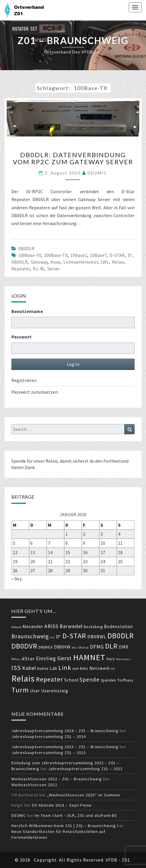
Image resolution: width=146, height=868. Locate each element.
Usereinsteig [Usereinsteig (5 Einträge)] (55, 691)
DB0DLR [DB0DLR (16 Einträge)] (121, 636)
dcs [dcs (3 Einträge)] (74, 647)
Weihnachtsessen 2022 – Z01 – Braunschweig (57, 779)
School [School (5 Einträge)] (71, 680)
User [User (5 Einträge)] (35, 691)
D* (130, 255)
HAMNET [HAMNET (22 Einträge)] (89, 657)
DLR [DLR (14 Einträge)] (111, 646)
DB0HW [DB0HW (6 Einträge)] (62, 647)
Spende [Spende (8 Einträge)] (89, 679)
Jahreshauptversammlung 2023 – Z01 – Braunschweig (65, 747)
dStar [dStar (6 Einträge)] (28, 659)
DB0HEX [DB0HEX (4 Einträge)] (46, 647)
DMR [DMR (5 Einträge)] (124, 647)
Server (54, 269)
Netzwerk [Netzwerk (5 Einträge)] (100, 668)
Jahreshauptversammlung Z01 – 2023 (49, 753)
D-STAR (117, 255)
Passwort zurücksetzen (35, 392)
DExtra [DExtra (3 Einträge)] (84, 647)
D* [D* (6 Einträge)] (59, 637)
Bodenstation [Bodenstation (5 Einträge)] (118, 626)
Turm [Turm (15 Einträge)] (20, 690)
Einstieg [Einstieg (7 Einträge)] (46, 658)
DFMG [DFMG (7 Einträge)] (97, 647)
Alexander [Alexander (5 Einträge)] (33, 626)
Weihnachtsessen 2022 (34, 785)
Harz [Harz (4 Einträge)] (111, 659)
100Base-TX (56, 255)
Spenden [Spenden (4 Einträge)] (108, 680)
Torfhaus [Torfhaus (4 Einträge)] (125, 680)
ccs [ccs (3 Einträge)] (53, 637)
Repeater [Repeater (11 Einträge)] (49, 679)
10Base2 (79, 255)
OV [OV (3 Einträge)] (113, 669)
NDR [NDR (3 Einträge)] (76, 669)
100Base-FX (30, 255)
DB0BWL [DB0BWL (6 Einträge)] (97, 637)
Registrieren (24, 380)
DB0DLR (26, 248)
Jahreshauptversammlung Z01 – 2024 (49, 736)
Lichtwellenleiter (81, 262)
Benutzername (27, 311)
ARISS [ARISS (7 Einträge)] (51, 626)
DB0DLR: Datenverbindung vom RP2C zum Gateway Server (73, 158)
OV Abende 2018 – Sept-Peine (62, 805)
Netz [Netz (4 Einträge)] (84, 669)
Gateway (39, 262)
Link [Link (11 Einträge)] (65, 668)
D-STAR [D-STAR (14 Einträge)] (74, 636)
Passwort (21, 337)
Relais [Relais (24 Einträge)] (23, 678)
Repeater (21, 269)
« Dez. (17, 579)
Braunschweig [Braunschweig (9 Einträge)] (30, 636)
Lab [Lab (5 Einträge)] (53, 668)
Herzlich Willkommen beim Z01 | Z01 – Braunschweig (64, 826)
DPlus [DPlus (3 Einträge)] (16, 659)
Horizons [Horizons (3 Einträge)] (123, 659)
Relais (118, 262)
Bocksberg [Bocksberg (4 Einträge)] (93, 627)
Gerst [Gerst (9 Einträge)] (65, 658)
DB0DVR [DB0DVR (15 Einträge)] (24, 646)
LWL (105, 262)
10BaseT (98, 255)
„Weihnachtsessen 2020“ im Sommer (84, 795)
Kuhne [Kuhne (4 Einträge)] (43, 669)
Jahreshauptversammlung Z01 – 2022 (85, 769)
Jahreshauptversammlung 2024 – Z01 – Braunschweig (65, 731)
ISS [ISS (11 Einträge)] (16, 668)
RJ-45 (39, 269)
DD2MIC (97, 173)
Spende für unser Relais (35, 461)
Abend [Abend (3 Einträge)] (16, 627)
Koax (55, 262)
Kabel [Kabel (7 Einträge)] (29, 668)
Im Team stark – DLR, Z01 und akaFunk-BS (76, 815)
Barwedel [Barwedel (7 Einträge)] (71, 626)
